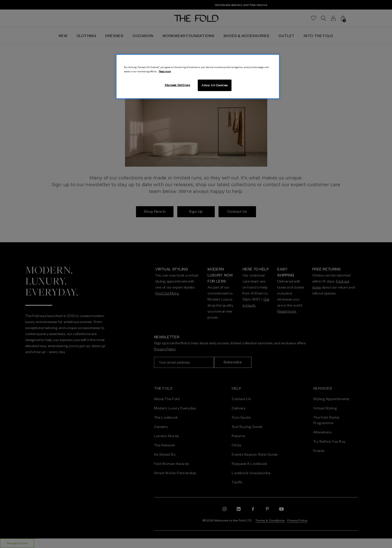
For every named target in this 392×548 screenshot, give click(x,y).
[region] (198, 77)
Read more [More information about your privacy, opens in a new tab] (165, 71)
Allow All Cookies (215, 85)
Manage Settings (177, 85)
